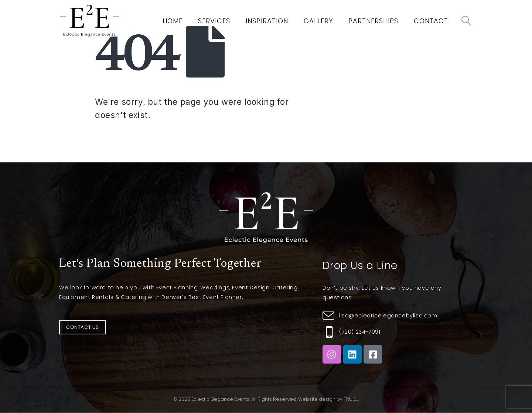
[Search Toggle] (466, 21)
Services (214, 21)
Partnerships (373, 21)
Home (173, 21)
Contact (431, 21)
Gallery (318, 21)
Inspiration (267, 21)
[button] (83, 327)
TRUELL (351, 399)
